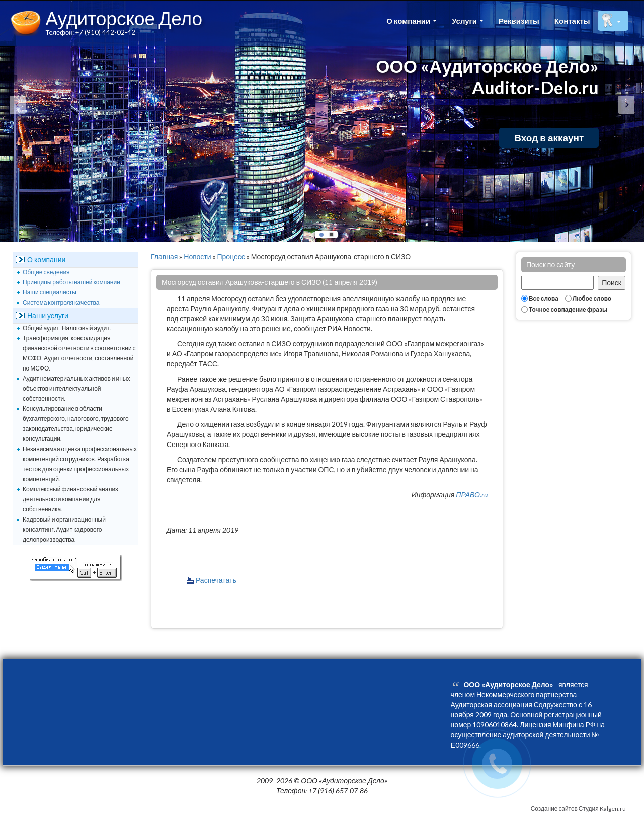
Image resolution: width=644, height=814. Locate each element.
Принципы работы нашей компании (71, 282)
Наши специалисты (50, 292)
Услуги (468, 21)
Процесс (231, 256)
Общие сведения (46, 272)
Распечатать (216, 580)
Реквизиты (519, 21)
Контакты (572, 21)
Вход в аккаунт (549, 138)
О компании (412, 21)
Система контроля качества (61, 302)
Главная (164, 256)
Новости (197, 256)
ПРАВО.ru (472, 495)
